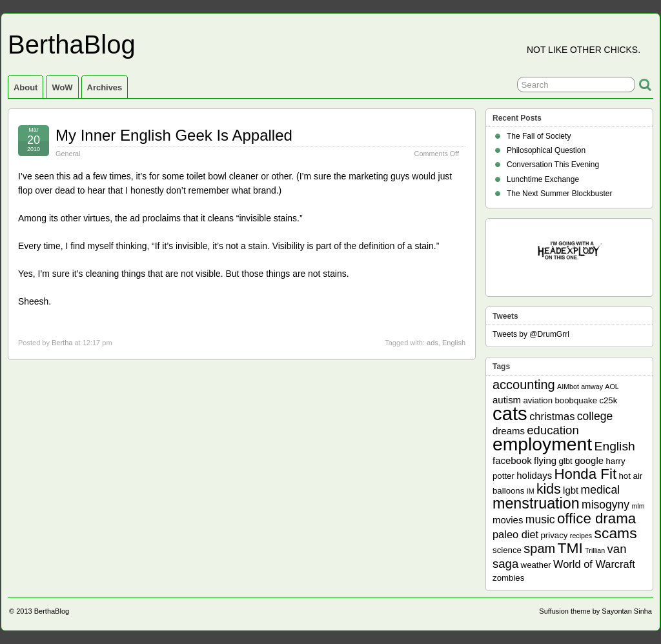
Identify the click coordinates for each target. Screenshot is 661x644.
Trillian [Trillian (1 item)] (595, 550)
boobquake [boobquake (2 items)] (576, 400)
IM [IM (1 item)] (531, 491)
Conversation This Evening (553, 165)
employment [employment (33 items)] (542, 444)
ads (432, 343)
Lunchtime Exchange (543, 179)
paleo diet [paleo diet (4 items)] (515, 534)
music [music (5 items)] (540, 519)
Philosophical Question (546, 150)
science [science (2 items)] (507, 550)
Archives (105, 87)
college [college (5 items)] (595, 416)
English (454, 343)
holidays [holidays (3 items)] (534, 475)
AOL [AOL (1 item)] (612, 387)
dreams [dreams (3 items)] (509, 431)
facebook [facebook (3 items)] (512, 460)
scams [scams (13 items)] (616, 533)
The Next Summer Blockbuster (559, 194)
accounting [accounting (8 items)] (524, 385)
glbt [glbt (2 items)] (565, 461)
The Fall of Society (539, 136)
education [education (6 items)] (553, 430)
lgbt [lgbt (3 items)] (571, 490)
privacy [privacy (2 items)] (554, 535)
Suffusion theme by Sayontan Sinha (595, 611)
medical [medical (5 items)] (600, 490)
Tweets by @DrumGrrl (531, 334)
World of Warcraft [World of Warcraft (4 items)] (594, 564)
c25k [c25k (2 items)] (608, 400)
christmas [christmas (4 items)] (552, 416)
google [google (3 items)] (589, 460)
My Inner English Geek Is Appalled (174, 135)
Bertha (62, 343)
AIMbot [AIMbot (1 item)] (568, 387)
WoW (62, 87)
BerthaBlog (72, 45)
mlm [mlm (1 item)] (638, 506)
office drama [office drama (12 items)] (596, 518)
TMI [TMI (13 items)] (570, 548)
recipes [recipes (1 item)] (581, 536)
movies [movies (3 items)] (508, 520)
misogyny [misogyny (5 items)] (605, 505)
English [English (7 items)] (615, 446)
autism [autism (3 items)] (507, 400)
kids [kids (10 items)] (549, 489)
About (25, 87)
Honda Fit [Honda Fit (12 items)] (586, 474)
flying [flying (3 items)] (545, 460)
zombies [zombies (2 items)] (508, 578)
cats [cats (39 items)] (510, 413)
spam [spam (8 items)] (539, 548)
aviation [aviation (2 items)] (538, 400)
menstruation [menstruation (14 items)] (536, 503)
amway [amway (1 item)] (592, 387)
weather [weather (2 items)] (536, 565)
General (68, 154)
